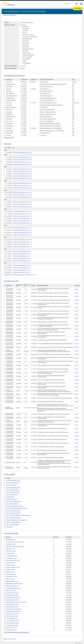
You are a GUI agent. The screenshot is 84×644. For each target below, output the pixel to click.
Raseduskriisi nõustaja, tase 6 (14, 609)
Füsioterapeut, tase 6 (12, 556)
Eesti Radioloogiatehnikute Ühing (14, 506)
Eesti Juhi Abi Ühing (11, 485)
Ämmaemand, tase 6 (12, 628)
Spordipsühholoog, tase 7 (13, 600)
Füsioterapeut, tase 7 (12, 558)
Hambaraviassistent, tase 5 (13, 560)
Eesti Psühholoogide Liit (12, 504)
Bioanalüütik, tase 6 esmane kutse (15, 542)
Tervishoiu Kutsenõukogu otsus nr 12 (22, 242)
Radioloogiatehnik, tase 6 (13, 605)
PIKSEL (81, 643)
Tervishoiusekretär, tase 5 (13, 621)
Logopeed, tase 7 (11, 570)
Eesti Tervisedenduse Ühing (13, 513)
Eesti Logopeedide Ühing (12, 490)
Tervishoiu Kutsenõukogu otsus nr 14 (22, 235)
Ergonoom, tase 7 (11, 549)
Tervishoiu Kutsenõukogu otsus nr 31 (22, 186)
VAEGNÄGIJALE (68, 4)
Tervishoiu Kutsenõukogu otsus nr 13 (22, 240)
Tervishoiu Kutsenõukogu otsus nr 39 (22, 162)
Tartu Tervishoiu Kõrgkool (13, 525)
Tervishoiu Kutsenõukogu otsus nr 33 (22, 178)
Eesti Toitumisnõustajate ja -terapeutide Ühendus (19, 515)
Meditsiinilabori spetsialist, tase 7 (15, 584)
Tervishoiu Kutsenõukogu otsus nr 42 (22, 153)
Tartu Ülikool (9, 527)
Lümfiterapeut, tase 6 (12, 577)
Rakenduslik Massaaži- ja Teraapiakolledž (17, 520)
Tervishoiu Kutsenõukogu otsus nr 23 (22, 212)
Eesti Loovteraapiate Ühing (13, 492)
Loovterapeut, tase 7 (11, 574)
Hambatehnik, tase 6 (11, 563)
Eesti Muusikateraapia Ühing (13, 502)
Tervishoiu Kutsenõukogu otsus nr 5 (22, 261)
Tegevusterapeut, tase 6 (12, 614)
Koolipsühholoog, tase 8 (12, 595)
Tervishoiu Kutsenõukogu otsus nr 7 (22, 256)
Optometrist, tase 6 (11, 591)
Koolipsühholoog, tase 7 (12, 593)
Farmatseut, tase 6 (11, 551)
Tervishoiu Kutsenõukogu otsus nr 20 (22, 218)
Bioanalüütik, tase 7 (11, 544)
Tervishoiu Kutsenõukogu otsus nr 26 (22, 202)
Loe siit (76, 463)
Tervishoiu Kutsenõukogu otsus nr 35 (22, 174)
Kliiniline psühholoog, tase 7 (13, 567)
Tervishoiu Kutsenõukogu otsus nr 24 (22, 207)
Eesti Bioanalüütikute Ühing (13, 481)
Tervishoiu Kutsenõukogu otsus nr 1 (22, 272)
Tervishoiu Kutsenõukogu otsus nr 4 (22, 266)
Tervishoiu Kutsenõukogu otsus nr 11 (22, 244)
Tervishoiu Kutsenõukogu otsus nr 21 (22, 216)
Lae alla (76, 289)
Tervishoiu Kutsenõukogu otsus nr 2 (22, 270)
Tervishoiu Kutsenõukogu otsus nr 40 (22, 160)
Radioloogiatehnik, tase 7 (13, 607)
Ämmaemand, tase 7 (12, 630)
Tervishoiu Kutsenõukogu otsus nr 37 (22, 169)
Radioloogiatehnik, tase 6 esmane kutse (16, 602)
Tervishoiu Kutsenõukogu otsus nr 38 (22, 164)
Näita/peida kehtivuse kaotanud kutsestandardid (16, 632)
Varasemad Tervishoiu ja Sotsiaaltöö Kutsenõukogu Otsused (20, 275)
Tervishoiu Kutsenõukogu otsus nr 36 (22, 171)
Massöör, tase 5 (10, 579)
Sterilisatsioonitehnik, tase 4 (13, 611)
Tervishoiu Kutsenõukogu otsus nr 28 (22, 195)
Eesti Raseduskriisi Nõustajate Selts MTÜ (17, 508)
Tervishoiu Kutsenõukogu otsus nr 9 (22, 251)
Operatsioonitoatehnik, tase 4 (14, 588)
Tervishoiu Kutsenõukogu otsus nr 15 (22, 233)
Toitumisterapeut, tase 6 (12, 625)
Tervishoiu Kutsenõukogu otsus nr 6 (22, 258)
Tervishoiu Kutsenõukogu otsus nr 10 (22, 247)
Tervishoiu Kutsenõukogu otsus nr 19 (22, 221)
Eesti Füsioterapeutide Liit (13, 483)
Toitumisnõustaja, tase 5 (13, 623)
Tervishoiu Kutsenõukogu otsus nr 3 (22, 268)
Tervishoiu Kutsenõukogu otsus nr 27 (22, 197)
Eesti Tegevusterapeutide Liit (13, 511)
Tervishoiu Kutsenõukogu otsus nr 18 (22, 223)
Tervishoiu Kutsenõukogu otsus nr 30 (22, 188)
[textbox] (76, 4)
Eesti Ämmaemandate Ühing (13, 518)
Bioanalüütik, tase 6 (11, 540)
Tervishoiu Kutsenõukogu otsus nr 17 (22, 228)
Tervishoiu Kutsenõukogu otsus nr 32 (22, 183)
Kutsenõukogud (11, 15)
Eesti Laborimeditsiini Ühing (13, 488)
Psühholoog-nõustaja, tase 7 (14, 598)
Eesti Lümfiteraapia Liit (12, 495)
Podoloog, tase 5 (11, 565)
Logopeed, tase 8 (11, 572)
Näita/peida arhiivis (9, 138)
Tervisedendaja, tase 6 (12, 618)
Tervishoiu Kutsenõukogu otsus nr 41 (22, 157)
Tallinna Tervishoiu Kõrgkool (13, 522)
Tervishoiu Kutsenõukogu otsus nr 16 (22, 230)
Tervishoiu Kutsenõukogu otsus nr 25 (22, 204)
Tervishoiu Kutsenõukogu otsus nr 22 (22, 214)
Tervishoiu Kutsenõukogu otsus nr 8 (22, 254)
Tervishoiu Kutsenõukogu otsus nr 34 (22, 176)
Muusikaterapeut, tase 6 (12, 586)
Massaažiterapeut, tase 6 (13, 581)
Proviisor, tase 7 (10, 554)
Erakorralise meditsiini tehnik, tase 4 (15, 547)
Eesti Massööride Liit (11, 499)
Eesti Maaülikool (10, 497)
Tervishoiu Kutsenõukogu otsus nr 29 (22, 193)
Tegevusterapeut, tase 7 (12, 616)
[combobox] (77, 4)
